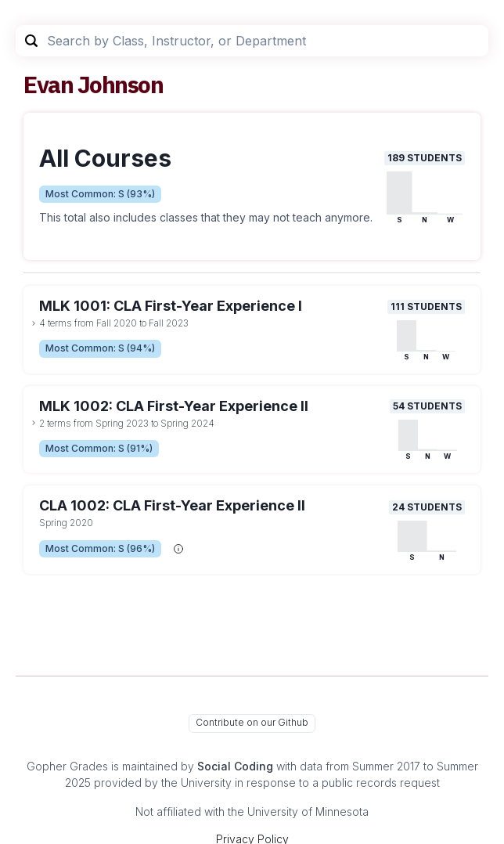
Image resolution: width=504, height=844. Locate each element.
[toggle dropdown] (34, 323)
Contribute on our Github (252, 722)
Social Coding (235, 766)
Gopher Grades (67, 766)
